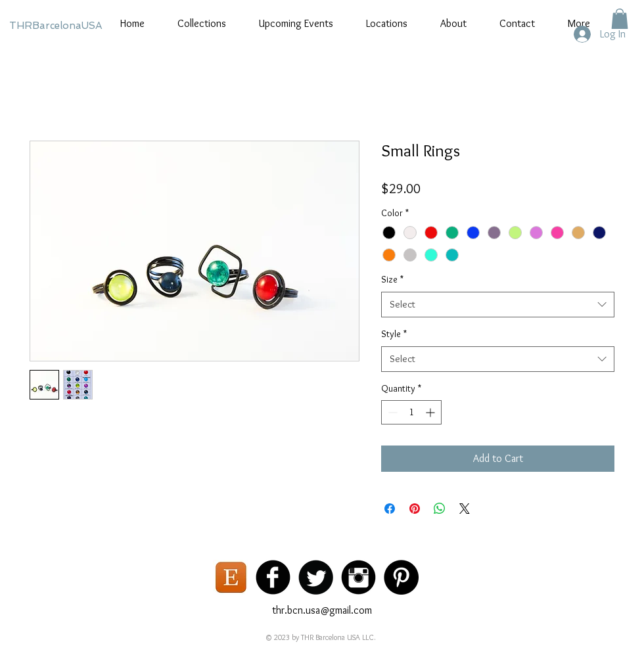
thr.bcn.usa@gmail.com (322, 610)
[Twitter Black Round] (316, 577)
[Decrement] (391, 412)
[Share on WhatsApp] (440, 509)
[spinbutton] (411, 412)
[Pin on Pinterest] (415, 509)
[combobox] (498, 305)
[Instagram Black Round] (358, 577)
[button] (620, 19)
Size (392, 279)
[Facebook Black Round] (273, 577)
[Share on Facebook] (390, 509)
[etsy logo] (230, 577)
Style (394, 334)
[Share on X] (465, 509)
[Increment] (431, 412)
